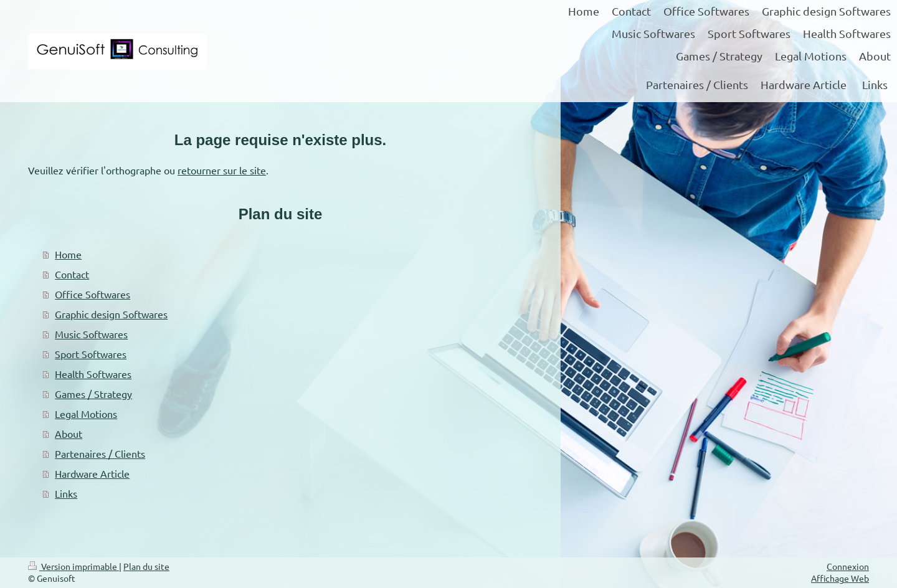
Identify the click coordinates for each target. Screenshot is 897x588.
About (69, 434)
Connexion (848, 566)
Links (66, 493)
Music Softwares (91, 334)
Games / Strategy (93, 394)
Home (68, 254)
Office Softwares (93, 294)
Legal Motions (86, 414)
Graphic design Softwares (111, 314)
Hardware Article (92, 473)
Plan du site (146, 566)
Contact (72, 274)
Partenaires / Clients (100, 453)
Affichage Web (840, 578)
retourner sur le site (222, 170)
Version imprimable (74, 566)
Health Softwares (93, 374)
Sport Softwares (91, 354)
